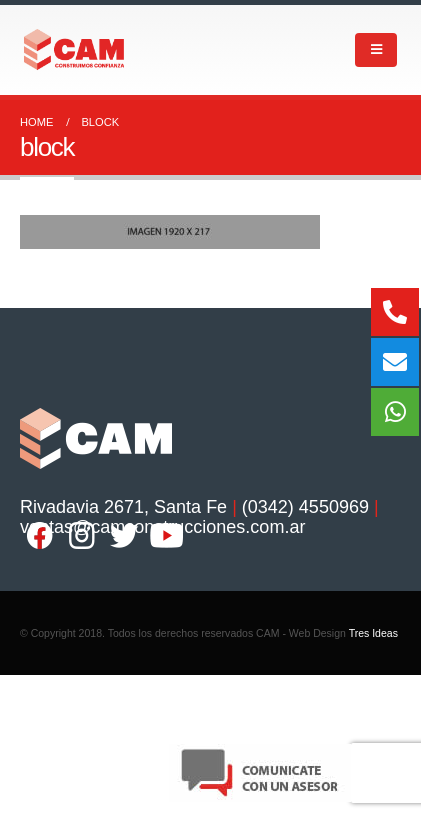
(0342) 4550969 (305, 507)
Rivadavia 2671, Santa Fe (123, 507)
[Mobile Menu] (376, 50)
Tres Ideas (373, 633)
